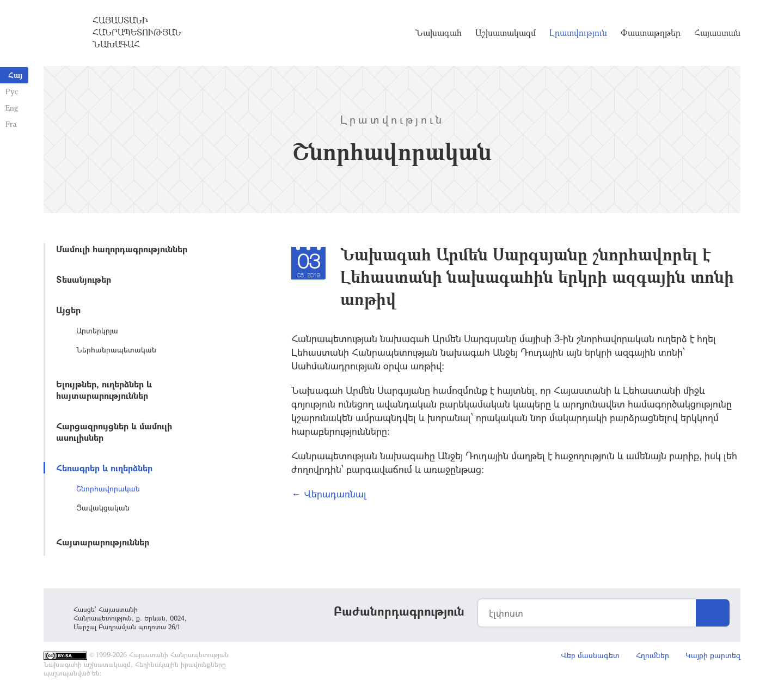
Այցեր (68, 310)
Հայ (15, 75)
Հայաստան (717, 33)
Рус (12, 91)
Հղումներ (653, 655)
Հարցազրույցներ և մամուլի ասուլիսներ (114, 431)
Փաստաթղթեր (651, 33)
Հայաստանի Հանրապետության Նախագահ (137, 32)
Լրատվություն (578, 33)
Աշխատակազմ (506, 33)
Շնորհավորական (108, 488)
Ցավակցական (103, 507)
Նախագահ (439, 33)
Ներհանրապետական (116, 349)
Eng (12, 108)
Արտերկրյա (97, 330)
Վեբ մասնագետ (590, 655)
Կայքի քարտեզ (713, 655)
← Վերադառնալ (329, 494)
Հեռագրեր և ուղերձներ (104, 468)
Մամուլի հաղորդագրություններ (122, 249)
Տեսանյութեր (84, 279)
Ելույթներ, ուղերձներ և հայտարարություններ (104, 390)
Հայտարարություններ (103, 542)
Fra (11, 124)
